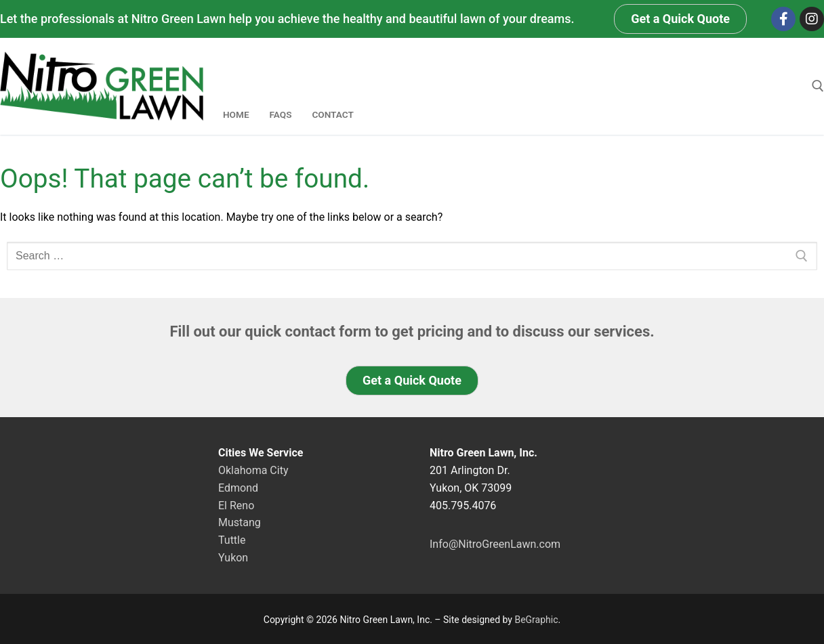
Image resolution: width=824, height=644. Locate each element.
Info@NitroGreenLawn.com (495, 544)
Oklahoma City (253, 470)
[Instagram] (812, 19)
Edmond (238, 488)
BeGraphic (536, 620)
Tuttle (232, 540)
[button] (680, 19)
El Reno (236, 506)
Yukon (233, 558)
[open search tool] (818, 86)
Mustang (240, 522)
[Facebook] (783, 19)
